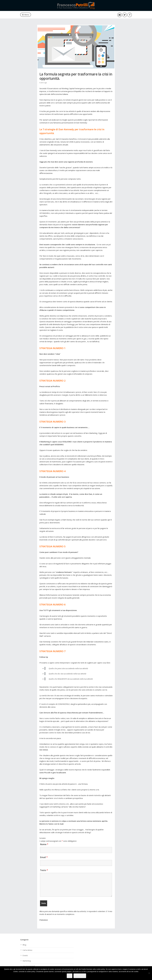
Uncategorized (29, 966)
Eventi (25, 955)
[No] (149, 973)
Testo (44, 870)
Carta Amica (27, 950)
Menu (26, 15)
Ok (70, 976)
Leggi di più (80, 976)
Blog (24, 945)
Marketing (27, 961)
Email (44, 857)
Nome (44, 844)
